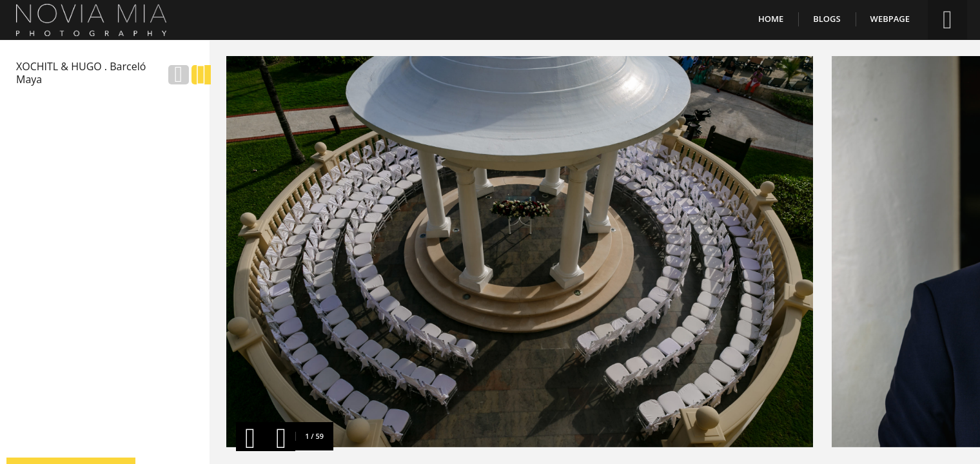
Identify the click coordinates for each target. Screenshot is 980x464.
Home (771, 19)
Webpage (890, 19)
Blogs (827, 19)
